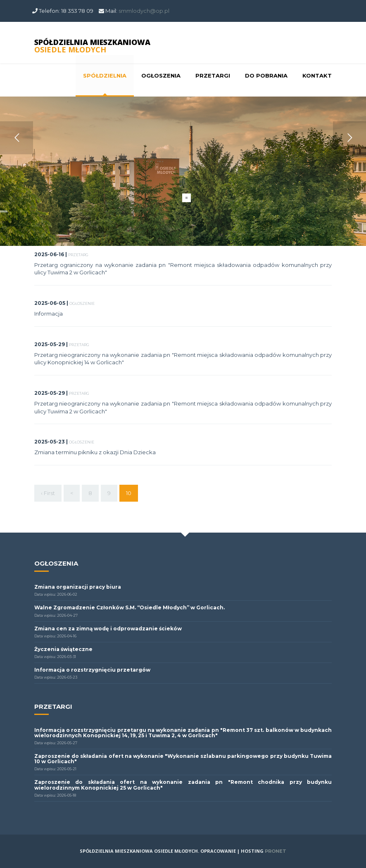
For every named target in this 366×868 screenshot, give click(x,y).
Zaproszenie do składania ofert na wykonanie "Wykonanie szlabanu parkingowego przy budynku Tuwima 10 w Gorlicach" (183, 759)
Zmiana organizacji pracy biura (78, 587)
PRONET (276, 851)
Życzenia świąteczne (63, 649)
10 (129, 493)
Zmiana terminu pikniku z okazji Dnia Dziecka (95, 452)
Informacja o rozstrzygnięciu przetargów (92, 670)
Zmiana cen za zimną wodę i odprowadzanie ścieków (108, 629)
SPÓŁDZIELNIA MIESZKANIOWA (92, 46)
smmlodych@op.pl (144, 11)
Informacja (49, 314)
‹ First (48, 493)
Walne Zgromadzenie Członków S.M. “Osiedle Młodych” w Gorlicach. (130, 607)
